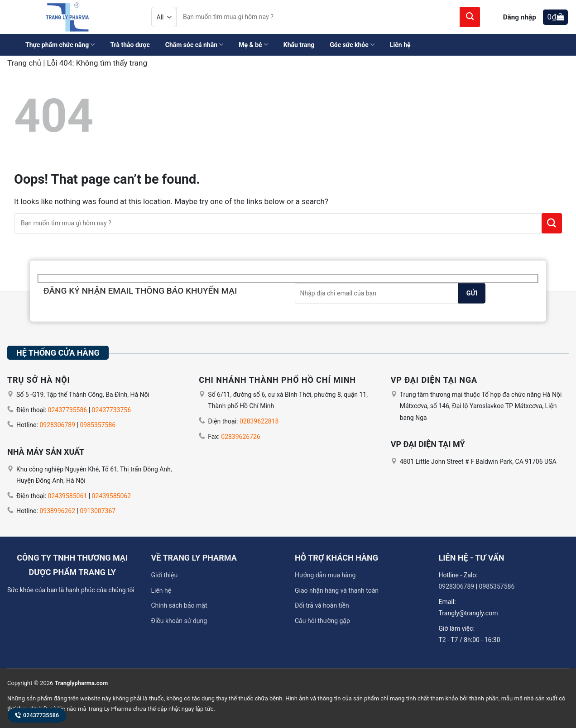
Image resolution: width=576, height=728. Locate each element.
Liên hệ (161, 590)
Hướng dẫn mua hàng (325, 575)
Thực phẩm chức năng (60, 45)
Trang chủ (24, 63)
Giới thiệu (165, 575)
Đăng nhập (519, 17)
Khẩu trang (299, 45)
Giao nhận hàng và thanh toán (337, 590)
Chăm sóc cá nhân (194, 45)
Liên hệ (400, 45)
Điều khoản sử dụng (179, 621)
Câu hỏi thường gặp (322, 621)
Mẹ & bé (253, 45)
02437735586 (37, 715)
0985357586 (98, 425)
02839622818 (259, 421)
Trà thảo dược (130, 45)
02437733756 (112, 410)
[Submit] (470, 17)
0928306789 (57, 425)
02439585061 (68, 496)
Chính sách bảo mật (179, 605)
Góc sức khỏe (352, 45)
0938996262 (57, 511)
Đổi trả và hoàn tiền (322, 605)
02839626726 (241, 437)
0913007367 (98, 511)
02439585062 (112, 496)
